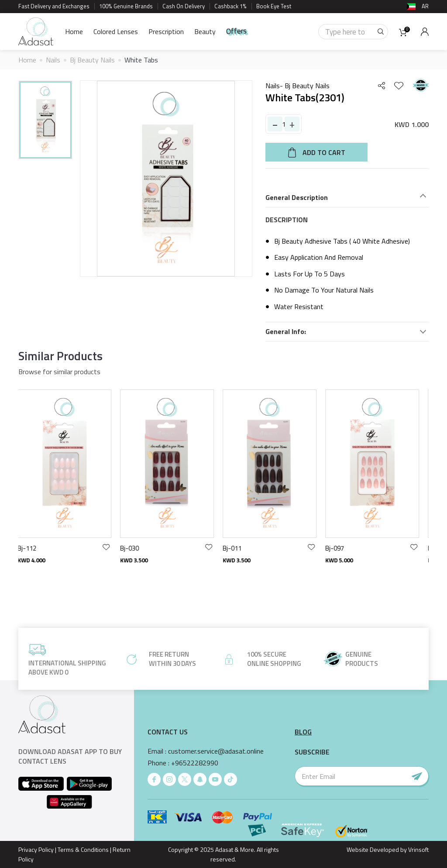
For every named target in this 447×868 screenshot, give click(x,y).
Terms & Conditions (83, 849)
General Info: (286, 332)
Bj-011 (237, 548)
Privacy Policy (36, 849)
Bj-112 (32, 548)
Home (74, 31)
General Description (297, 198)
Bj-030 (135, 548)
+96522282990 (195, 763)
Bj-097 (340, 548)
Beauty (205, 31)
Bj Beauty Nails (92, 60)
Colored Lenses (116, 31)
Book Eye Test (274, 6)
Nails (53, 60)
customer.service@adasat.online (216, 751)
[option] (45, 120)
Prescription (166, 31)
